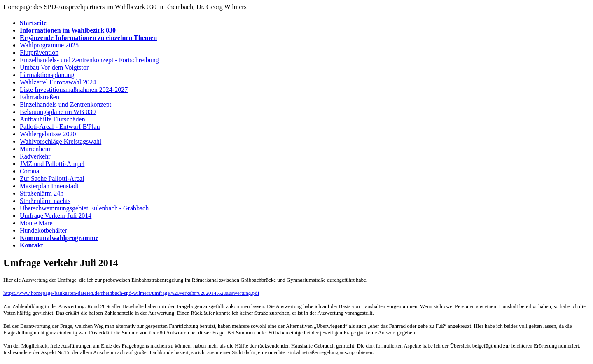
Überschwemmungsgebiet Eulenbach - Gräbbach (84, 208)
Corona (29, 171)
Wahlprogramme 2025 (49, 45)
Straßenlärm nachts (45, 201)
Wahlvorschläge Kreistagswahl (61, 141)
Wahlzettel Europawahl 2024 (58, 82)
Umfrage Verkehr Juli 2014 (56, 216)
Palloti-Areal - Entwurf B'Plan (60, 127)
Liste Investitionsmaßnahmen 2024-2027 (74, 90)
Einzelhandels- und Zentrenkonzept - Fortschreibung (89, 60)
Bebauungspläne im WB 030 (58, 112)
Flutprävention (39, 52)
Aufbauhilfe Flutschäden (53, 119)
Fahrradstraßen (40, 97)
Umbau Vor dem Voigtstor (54, 67)
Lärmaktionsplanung (47, 75)
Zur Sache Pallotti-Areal (52, 178)
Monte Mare (36, 223)
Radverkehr (35, 156)
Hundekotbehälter (43, 230)
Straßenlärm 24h (42, 193)
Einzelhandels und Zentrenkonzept (65, 104)
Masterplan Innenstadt (49, 186)
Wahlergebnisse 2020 (48, 134)
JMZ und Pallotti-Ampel (52, 164)
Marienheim (36, 149)
